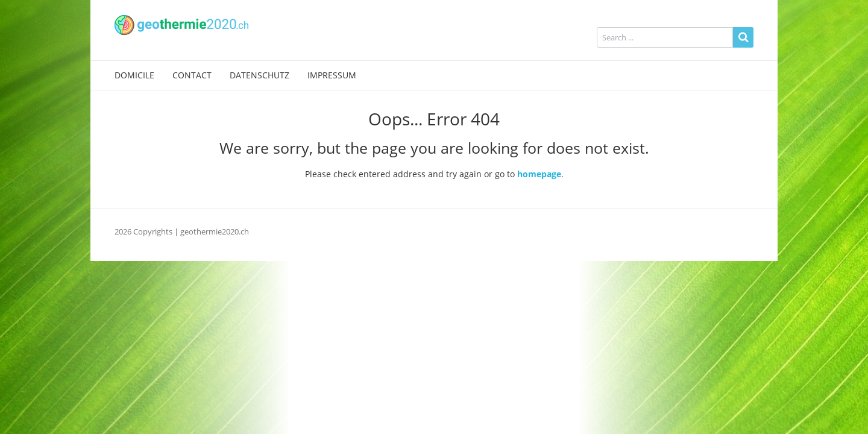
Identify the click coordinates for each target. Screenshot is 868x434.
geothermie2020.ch (215, 231)
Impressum (332, 75)
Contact (192, 75)
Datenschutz (259, 75)
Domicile (134, 75)
